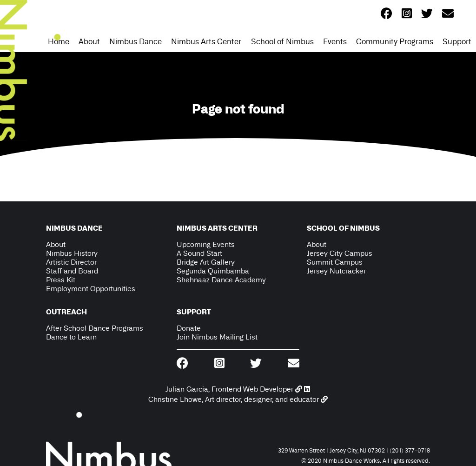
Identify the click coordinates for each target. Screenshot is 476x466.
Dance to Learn (71, 337)
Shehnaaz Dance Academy (221, 280)
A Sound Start (199, 253)
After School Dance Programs (95, 328)
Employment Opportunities (91, 289)
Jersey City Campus (340, 253)
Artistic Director (71, 262)
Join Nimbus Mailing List (217, 337)
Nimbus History (72, 253)
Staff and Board (72, 271)
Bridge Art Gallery (206, 262)
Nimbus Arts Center (206, 41)
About (89, 41)
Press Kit (61, 280)
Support (457, 41)
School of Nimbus (282, 41)
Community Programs (395, 41)
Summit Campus (335, 262)
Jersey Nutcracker (336, 271)
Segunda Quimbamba (213, 271)
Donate (189, 328)
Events (335, 41)
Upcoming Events (206, 244)
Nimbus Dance (136, 41)
